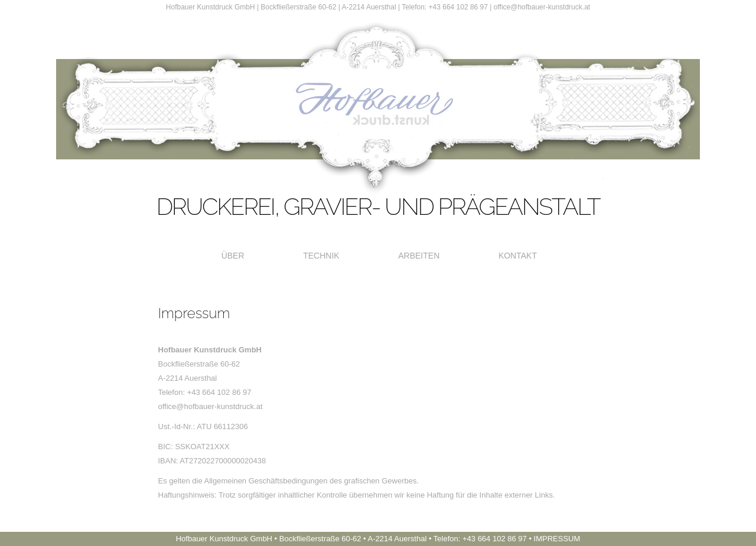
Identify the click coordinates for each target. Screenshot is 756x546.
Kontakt (518, 256)
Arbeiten (419, 256)
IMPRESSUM (557, 539)
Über (233, 256)
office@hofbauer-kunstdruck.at (542, 7)
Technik (321, 256)
